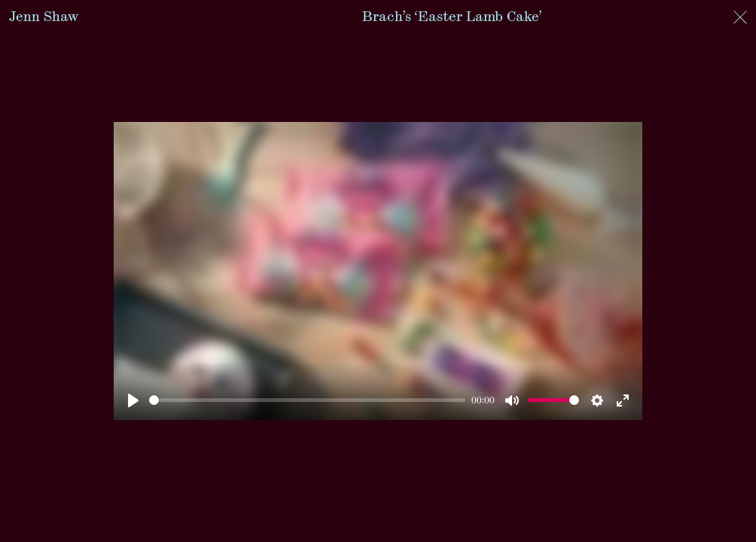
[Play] (133, 400)
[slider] (308, 400)
